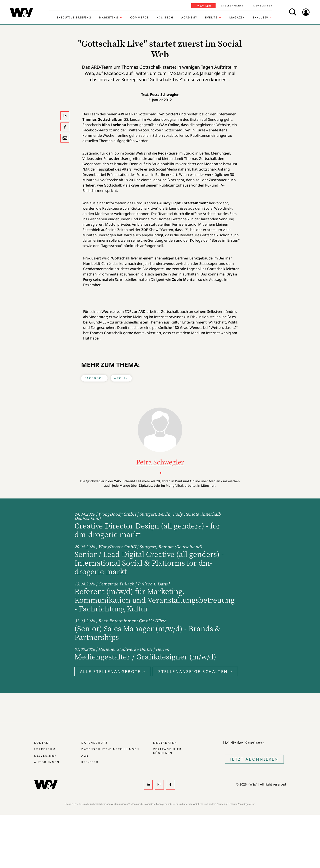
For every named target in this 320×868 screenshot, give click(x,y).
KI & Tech (165, 18)
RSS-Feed (90, 762)
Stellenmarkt (232, 6)
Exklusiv (260, 18)
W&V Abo (204, 6)
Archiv (121, 378)
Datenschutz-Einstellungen (110, 749)
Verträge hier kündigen (167, 751)
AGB (85, 756)
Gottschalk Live (150, 114)
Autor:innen (47, 762)
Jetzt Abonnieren (254, 759)
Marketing (109, 18)
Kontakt (42, 743)
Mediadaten (165, 743)
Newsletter (263, 6)
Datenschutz (95, 743)
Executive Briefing (74, 18)
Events (211, 18)
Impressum (45, 749)
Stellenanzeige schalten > (195, 671)
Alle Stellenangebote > (113, 671)
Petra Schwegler (164, 94)
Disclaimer (45, 756)
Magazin (237, 18)
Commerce (140, 18)
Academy (189, 18)
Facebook (94, 378)
